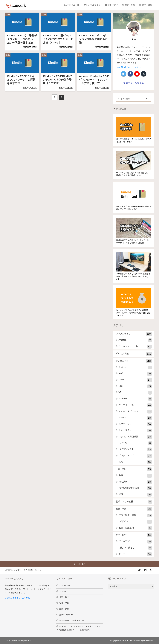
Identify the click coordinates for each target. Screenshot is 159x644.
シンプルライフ (93, 5)
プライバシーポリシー (14, 641)
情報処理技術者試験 (136, 488)
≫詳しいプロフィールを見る (17, 598)
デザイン (136, 522)
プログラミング (135, 456)
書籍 (135, 476)
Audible (135, 367)
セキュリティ (135, 431)
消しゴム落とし (136, 548)
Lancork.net (133, 641)
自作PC (136, 443)
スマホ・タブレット (135, 412)
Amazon (135, 340)
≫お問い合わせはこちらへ (129, 67)
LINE (135, 386)
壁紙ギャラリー (66, 615)
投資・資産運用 (135, 528)
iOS (136, 462)
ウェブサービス (135, 405)
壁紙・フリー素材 (134, 502)
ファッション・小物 (135, 347)
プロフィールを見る (134, 83)
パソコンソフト (135, 449)
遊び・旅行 (147, 5)
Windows (135, 399)
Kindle (8, 14)
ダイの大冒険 (134, 354)
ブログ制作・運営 (135, 515)
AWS (135, 374)
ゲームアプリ (135, 542)
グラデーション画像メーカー (72, 620)
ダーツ (135, 554)
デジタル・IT (73, 5)
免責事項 (28, 641)
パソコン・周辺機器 (135, 437)
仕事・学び (113, 5)
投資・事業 (130, 5)
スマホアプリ (135, 424)
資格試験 (135, 482)
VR (135, 393)
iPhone (136, 418)
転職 (135, 495)
